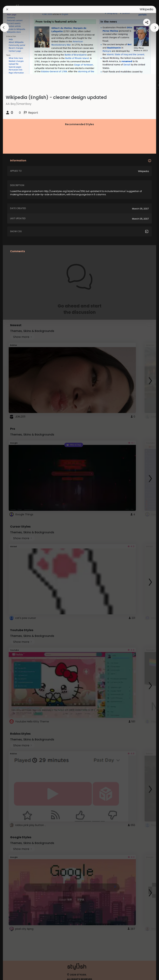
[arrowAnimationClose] (5, 28)
